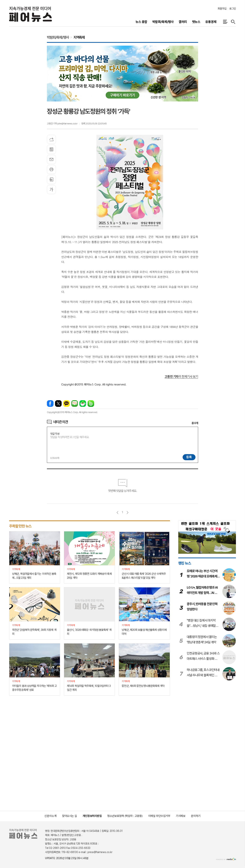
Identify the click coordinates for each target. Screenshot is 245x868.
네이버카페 (83, 404)
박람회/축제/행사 (58, 37)
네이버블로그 (75, 404)
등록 (189, 457)
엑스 (58, 404)
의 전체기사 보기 (181, 377)
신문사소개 (50, 816)
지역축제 (79, 37)
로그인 (233, 9)
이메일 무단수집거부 (159, 816)
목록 (51, 149)
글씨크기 (51, 190)
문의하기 (196, 816)
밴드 (91, 404)
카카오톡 (66, 404)
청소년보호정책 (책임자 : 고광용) (125, 816)
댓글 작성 (55, 434)
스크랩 (51, 179)
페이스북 (50, 404)
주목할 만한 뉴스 (20, 526)
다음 (128, 513)
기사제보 (181, 816)
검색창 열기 (233, 22)
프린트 (51, 169)
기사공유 (51, 139)
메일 (51, 159)
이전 (117, 513)
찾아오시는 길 (69, 816)
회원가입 (222, 9)
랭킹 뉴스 (185, 563)
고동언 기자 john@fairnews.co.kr (62, 124)
